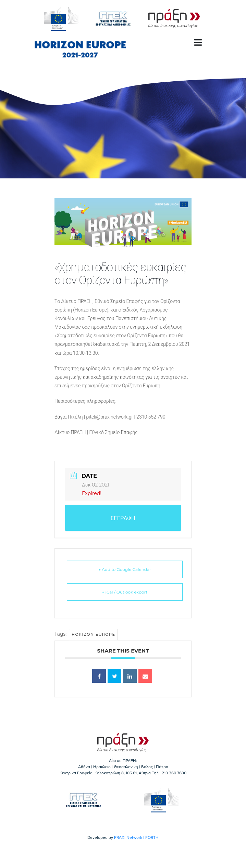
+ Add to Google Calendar (125, 569)
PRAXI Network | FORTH (136, 837)
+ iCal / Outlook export (125, 592)
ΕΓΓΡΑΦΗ (123, 518)
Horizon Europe (93, 634)
